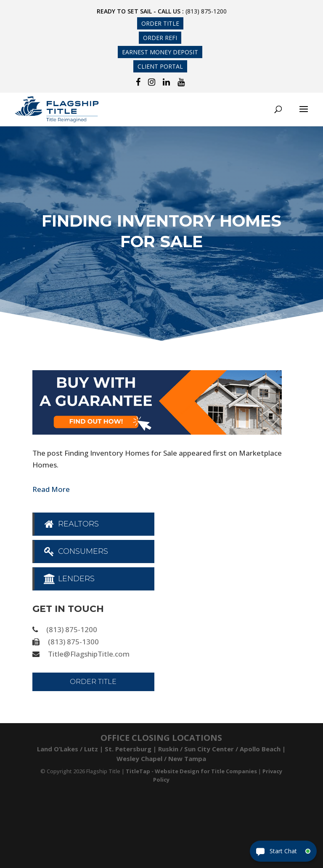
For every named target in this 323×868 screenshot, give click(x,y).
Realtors (71, 524)
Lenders (69, 579)
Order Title (160, 23)
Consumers (75, 551)
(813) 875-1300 (73, 642)
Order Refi (160, 38)
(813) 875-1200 (206, 11)
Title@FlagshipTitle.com (89, 654)
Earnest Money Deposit (160, 52)
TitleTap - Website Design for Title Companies (191, 771)
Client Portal (160, 66)
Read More (51, 489)
